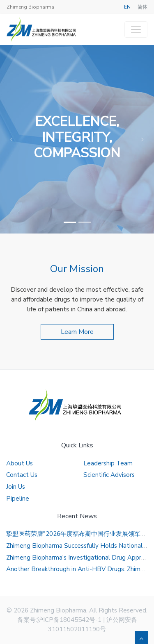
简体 (143, 7)
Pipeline (18, 499)
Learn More (77, 332)
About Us (20, 463)
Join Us (16, 487)
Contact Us (22, 475)
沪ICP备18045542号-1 (69, 620)
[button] (11, 139)
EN (127, 7)
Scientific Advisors (109, 475)
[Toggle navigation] (136, 29)
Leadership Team (108, 463)
